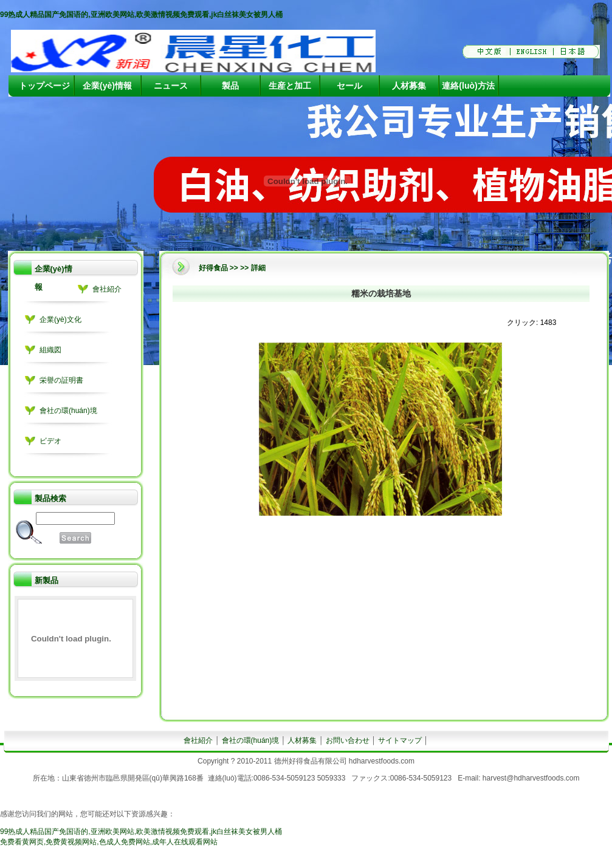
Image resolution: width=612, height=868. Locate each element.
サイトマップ (400, 740)
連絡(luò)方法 (468, 86)
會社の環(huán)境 (68, 411)
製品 (230, 86)
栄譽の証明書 (61, 380)
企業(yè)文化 (60, 320)
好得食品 (213, 268)
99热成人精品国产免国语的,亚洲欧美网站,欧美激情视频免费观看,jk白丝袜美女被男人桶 (141, 15)
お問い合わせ (348, 740)
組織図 (50, 350)
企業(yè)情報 (107, 86)
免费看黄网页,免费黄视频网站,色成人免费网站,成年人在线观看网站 (109, 842)
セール (349, 86)
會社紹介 (107, 289)
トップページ (44, 86)
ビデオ (50, 441)
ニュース (171, 86)
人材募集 (409, 86)
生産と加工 (290, 86)
